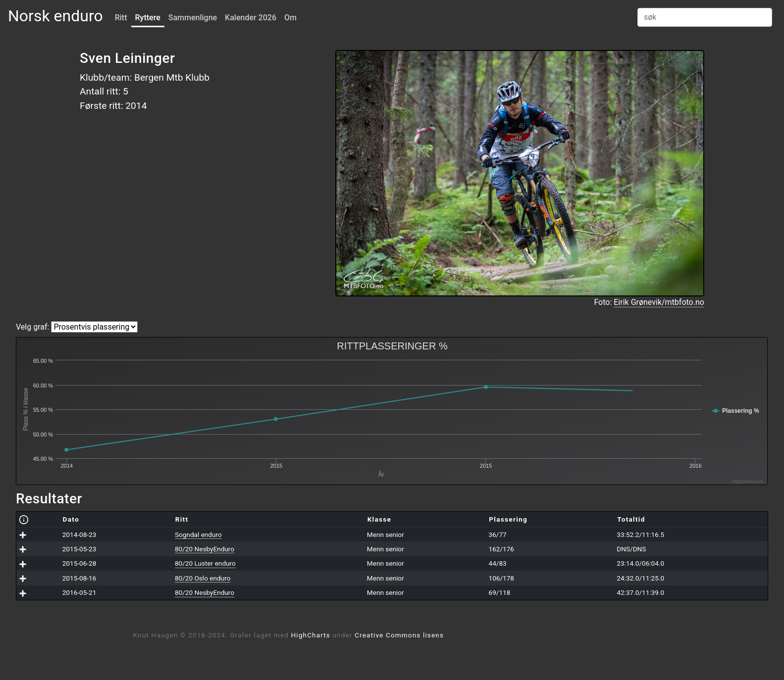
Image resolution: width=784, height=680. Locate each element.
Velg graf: (32, 327)
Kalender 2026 (251, 18)
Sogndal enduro (198, 534)
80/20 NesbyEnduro (205, 549)
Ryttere (148, 18)
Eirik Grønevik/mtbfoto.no (659, 302)
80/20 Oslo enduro (203, 578)
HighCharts (311, 635)
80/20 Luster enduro (205, 563)
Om (290, 18)
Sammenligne (193, 18)
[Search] (705, 17)
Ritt (121, 18)
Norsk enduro (55, 16)
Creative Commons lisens (399, 635)
